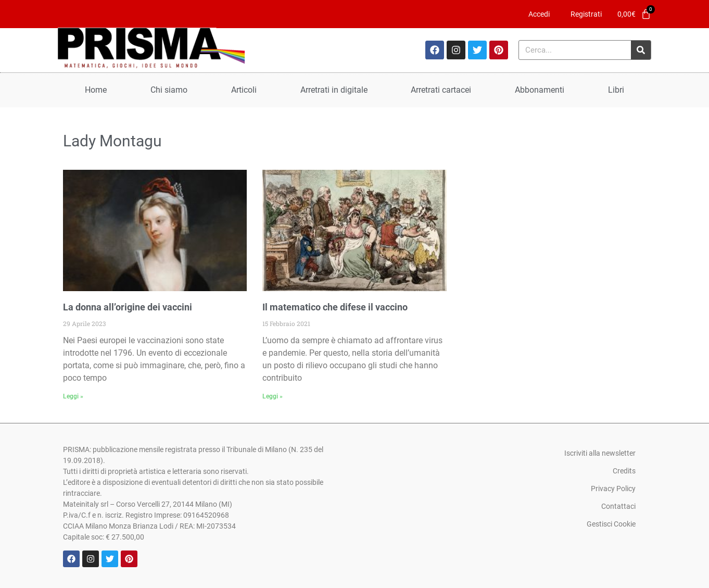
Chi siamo (169, 90)
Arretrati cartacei (441, 90)
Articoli (244, 90)
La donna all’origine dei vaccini (128, 307)
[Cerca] (641, 50)
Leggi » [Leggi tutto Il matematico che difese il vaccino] (273, 396)
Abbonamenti (540, 90)
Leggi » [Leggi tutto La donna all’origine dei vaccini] (73, 396)
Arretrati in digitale (334, 90)
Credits (624, 471)
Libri (616, 90)
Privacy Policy (613, 489)
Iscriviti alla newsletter (600, 453)
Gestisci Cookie (611, 524)
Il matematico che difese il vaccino (335, 307)
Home (96, 90)
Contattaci (618, 506)
